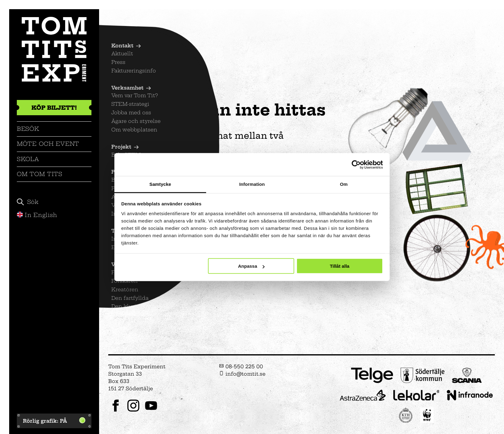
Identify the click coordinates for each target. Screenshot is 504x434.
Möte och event (48, 144)
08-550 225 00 (241, 366)
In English (37, 215)
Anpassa (251, 266)
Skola (28, 159)
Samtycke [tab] (160, 184)
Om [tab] (344, 184)
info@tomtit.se (242, 374)
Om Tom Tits (40, 174)
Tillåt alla (339, 266)
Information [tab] (252, 184)
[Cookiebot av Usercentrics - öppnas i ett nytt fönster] (356, 164)
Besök (28, 129)
